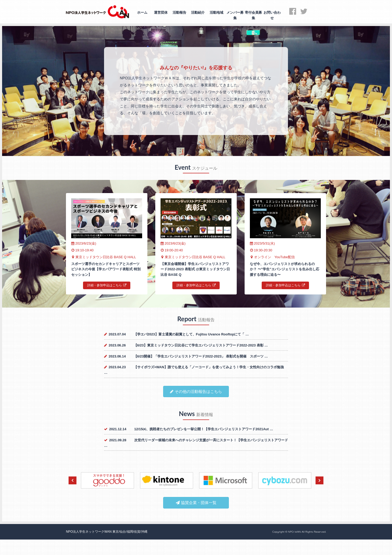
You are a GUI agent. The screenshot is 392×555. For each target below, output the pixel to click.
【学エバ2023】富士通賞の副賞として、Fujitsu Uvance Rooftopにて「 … (191, 334)
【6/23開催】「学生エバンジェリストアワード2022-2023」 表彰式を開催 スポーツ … (201, 356)
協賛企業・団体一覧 (196, 503)
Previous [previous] (73, 480)
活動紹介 (198, 12)
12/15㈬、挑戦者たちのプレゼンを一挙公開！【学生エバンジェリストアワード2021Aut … (204, 429)
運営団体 (161, 12)
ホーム (142, 12)
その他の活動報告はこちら (196, 391)
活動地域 (216, 12)
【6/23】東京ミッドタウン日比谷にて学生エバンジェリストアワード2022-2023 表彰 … (201, 345)
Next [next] (319, 480)
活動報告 (179, 12)
